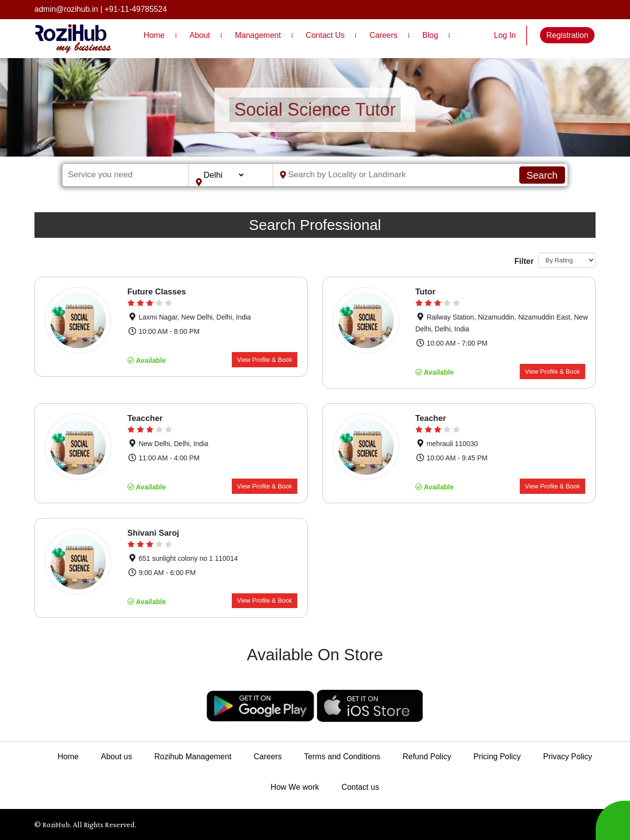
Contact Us (325, 35)
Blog (430, 35)
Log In (505, 35)
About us (116, 757)
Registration (567, 35)
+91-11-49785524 (136, 9)
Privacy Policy (567, 757)
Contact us (360, 787)
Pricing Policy (497, 757)
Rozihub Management (193, 757)
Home (154, 35)
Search (542, 175)
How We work (295, 787)
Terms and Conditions (342, 757)
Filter (523, 261)
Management (258, 35)
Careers (384, 35)
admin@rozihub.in (66, 9)
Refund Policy (427, 757)
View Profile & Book (264, 360)
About (200, 35)
